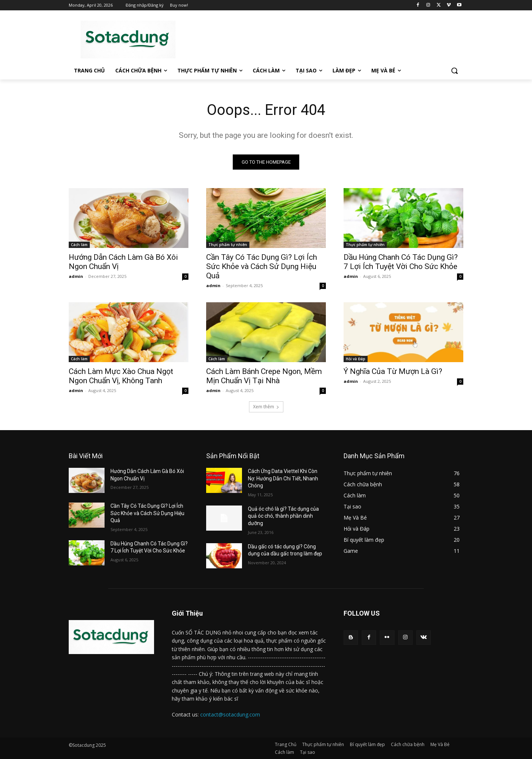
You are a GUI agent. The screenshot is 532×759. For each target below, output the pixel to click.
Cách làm (79, 245)
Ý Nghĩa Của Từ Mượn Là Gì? (393, 371)
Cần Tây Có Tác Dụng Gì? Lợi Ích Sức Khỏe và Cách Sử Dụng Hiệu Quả (262, 266)
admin (76, 276)
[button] (454, 71)
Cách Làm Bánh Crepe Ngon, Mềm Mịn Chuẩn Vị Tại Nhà (264, 376)
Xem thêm (266, 407)
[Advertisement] (321, 38)
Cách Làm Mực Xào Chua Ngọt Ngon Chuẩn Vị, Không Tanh (121, 376)
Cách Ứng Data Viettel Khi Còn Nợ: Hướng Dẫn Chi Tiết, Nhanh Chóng (283, 478)
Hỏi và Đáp (356, 359)
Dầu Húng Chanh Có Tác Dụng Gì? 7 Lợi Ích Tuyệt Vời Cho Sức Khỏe (401, 262)
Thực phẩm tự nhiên (228, 245)
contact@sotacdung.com (230, 714)
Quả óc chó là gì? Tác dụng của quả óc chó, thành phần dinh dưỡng (283, 516)
